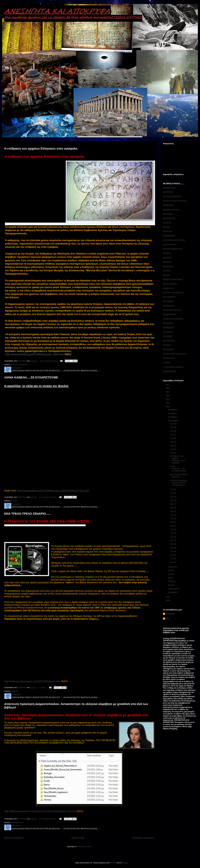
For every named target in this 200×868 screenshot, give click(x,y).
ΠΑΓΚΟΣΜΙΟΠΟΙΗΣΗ (172, 310)
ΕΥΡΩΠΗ (167, 253)
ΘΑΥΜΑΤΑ (167, 258)
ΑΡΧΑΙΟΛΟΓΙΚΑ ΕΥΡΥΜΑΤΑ (175, 201)
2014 (168, 396)
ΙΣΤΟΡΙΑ (167, 271)
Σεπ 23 (173, 449)
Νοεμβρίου (173, 413)
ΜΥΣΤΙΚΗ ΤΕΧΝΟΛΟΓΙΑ (173, 293)
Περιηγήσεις (168, 332)
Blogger (125, 863)
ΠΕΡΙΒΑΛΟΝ (168, 328)
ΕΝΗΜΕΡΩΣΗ (169, 236)
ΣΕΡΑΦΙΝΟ (170, 614)
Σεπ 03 (173, 555)
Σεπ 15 (173, 511)
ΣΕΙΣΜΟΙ (167, 345)
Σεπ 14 (173, 515)
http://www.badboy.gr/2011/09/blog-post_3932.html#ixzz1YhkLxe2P (53, 491)
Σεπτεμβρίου (174, 421)
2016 (168, 388)
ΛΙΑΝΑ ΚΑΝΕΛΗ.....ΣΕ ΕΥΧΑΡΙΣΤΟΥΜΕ (31, 377)
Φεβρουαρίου (174, 589)
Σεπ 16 (173, 508)
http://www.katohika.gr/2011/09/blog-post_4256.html (34, 354)
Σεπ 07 (173, 540)
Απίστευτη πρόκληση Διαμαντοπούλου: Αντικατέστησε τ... (179, 483)
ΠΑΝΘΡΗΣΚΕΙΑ (170, 314)
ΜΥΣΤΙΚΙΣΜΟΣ (169, 297)
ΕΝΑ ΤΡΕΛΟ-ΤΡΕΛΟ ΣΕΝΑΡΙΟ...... (27, 514)
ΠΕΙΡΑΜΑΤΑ (168, 323)
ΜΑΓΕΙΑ (166, 275)
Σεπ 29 (173, 427)
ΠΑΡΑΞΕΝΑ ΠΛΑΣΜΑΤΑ (173, 319)
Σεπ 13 (173, 519)
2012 (168, 403)
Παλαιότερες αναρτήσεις (143, 838)
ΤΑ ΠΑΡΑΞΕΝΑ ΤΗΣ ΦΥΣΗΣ (175, 354)
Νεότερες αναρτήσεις (14, 838)
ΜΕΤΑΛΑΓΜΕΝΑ (170, 284)
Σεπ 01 (173, 562)
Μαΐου (171, 578)
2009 (168, 600)
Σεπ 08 (173, 537)
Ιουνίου (171, 574)
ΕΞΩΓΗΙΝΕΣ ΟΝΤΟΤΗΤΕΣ (174, 240)
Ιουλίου (171, 570)
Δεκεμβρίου (173, 410)
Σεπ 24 (173, 446)
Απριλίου (172, 581)
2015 (168, 392)
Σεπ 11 (173, 526)
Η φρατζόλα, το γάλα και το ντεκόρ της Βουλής (37, 386)
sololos (113, 863)
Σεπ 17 (173, 504)
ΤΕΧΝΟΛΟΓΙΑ (169, 358)
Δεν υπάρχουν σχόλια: (49, 361)
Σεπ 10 (173, 529)
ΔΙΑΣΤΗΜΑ (168, 214)
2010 (168, 597)
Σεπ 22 (173, 453)
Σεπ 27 (173, 435)
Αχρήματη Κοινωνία (171, 210)
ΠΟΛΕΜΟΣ (168, 336)
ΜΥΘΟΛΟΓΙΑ (168, 288)
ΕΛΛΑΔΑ (14, 501)
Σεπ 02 (173, 558)
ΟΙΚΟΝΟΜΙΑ (168, 301)
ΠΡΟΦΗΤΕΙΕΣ (169, 341)
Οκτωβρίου (173, 417)
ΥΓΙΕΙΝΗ (167, 363)
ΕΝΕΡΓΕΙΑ (167, 231)
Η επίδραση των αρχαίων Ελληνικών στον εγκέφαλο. (41, 149)
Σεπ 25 (173, 442)
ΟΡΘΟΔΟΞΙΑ (169, 306)
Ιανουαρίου (173, 592)
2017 (168, 385)
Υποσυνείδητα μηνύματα (173, 367)
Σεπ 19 (173, 497)
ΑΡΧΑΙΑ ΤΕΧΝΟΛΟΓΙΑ (20, 364)
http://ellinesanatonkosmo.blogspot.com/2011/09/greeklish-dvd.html (40, 811)
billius (168, 619)
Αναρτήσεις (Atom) (84, 846)
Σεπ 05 (173, 548)
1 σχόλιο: (43, 687)
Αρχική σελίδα (78, 838)
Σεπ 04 (173, 551)
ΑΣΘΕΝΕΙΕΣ (168, 205)
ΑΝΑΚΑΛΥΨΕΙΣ (170, 188)
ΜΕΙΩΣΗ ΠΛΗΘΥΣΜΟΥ (173, 280)
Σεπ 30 (173, 424)
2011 (168, 407)
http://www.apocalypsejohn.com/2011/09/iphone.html (32, 681)
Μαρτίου (172, 585)
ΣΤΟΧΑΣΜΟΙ (168, 349)
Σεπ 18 (173, 500)
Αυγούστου (173, 567)
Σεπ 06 (173, 544)
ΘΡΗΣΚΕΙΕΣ (168, 266)
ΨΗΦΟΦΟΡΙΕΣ (169, 371)
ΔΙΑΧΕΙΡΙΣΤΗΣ (169, 218)
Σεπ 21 (173, 489)
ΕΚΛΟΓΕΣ (167, 223)
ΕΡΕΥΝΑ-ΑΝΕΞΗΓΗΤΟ (173, 249)
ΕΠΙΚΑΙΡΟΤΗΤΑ (17, 822)
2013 (168, 399)
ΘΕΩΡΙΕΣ (15, 691)
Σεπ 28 (173, 431)
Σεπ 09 (173, 533)
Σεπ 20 (173, 493)
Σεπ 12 (173, 522)
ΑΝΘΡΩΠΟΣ (168, 192)
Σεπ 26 (173, 438)
